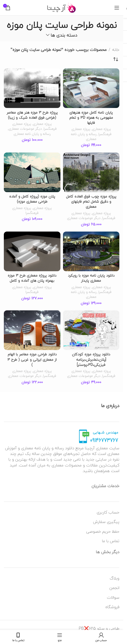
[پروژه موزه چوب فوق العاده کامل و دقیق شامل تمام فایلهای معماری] (91, 172)
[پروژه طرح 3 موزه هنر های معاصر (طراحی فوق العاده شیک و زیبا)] (32, 88)
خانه (116, 50)
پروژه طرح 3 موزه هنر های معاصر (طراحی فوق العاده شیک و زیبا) (32, 115)
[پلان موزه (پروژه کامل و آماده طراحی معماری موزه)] (32, 172)
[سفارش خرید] (116, 59)
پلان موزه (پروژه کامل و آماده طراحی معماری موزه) (32, 199)
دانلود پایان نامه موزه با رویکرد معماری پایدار (91, 278)
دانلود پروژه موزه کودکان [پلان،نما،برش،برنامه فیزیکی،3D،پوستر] (91, 359)
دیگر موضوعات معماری (25, 129)
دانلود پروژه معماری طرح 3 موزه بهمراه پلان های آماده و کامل (32, 278)
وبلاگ (115, 578)
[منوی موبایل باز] (117, 8)
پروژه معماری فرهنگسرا (25, 210)
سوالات (113, 597)
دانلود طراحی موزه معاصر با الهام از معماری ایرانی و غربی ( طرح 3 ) (32, 359)
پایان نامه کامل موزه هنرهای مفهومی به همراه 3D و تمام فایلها (91, 118)
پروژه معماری (101, 129)
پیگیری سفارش (106, 522)
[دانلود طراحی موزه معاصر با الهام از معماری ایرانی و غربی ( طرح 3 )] (32, 330)
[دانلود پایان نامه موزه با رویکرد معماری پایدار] (91, 251)
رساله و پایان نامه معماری (84, 136)
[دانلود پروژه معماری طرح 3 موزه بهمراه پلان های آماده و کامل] (32, 251)
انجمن (114, 588)
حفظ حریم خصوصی (103, 531)
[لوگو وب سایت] (62, 7)
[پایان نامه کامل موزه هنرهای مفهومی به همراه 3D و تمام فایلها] (91, 88)
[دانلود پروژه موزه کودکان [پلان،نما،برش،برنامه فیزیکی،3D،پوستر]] (91, 330)
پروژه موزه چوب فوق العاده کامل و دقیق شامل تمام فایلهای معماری (91, 201)
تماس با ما (111, 541)
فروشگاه (112, 607)
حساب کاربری (108, 512)
